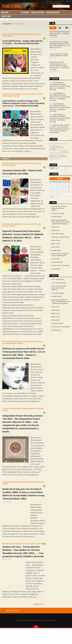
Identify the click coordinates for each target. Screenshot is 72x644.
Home (4, 626)
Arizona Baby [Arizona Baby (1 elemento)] (63, 144)
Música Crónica (56, 240)
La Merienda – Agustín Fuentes (60, 237)
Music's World (55, 247)
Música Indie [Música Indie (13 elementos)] (58, 156)
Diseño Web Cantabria (58, 234)
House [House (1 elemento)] (59, 153)
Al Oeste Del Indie (56, 217)
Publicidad (68, 1)
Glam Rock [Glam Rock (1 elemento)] (55, 153)
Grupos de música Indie (54, 13)
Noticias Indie (15, 13)
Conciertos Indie (6, 16)
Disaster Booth (56, 230)
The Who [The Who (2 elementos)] (57, 159)
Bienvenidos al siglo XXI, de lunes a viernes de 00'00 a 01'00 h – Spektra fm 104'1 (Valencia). (61, 222)
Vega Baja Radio (56, 269)
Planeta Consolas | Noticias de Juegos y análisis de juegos (60, 255)
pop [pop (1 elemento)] (68, 157)
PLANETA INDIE (11, 6)
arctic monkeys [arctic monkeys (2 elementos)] (55, 143)
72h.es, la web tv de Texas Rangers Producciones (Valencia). (59, 208)
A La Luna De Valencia (58, 213)
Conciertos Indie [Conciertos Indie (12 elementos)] (56, 148)
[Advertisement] (24, 27)
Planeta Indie (49, 1)
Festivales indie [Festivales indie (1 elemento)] (65, 150)
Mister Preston (56, 244)
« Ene (51, 196)
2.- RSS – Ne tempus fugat (59, 283)
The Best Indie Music (57, 262)
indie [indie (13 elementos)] (64, 152)
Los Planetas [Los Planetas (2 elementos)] (58, 154)
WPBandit (53, 636)
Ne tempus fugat (56, 250)
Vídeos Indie (17, 96)
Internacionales (22, 34)
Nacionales (32, 94)
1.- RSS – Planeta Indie (58, 279)
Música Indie (5, 13)
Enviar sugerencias (59, 1)
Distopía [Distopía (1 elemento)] (59, 150)
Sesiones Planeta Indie (38, 13)
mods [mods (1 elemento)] (66, 154)
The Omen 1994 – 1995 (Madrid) (60, 266)
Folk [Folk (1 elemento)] (51, 153)
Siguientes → (39, 620)
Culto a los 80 (55, 227)
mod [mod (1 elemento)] (64, 154)
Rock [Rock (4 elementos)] (52, 159)
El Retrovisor (25, 13)
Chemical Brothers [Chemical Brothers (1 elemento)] (56, 145)
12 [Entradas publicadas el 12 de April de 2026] (69, 187)
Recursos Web (55, 259)
